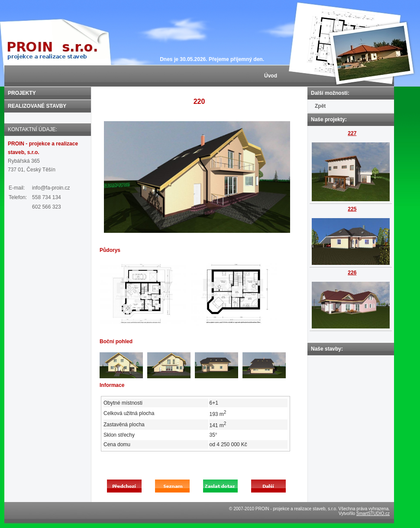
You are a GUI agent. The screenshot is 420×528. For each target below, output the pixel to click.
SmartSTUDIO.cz (373, 514)
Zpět (320, 106)
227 (352, 133)
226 (352, 273)
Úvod (271, 76)
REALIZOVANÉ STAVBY (37, 106)
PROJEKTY (22, 93)
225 (352, 209)
